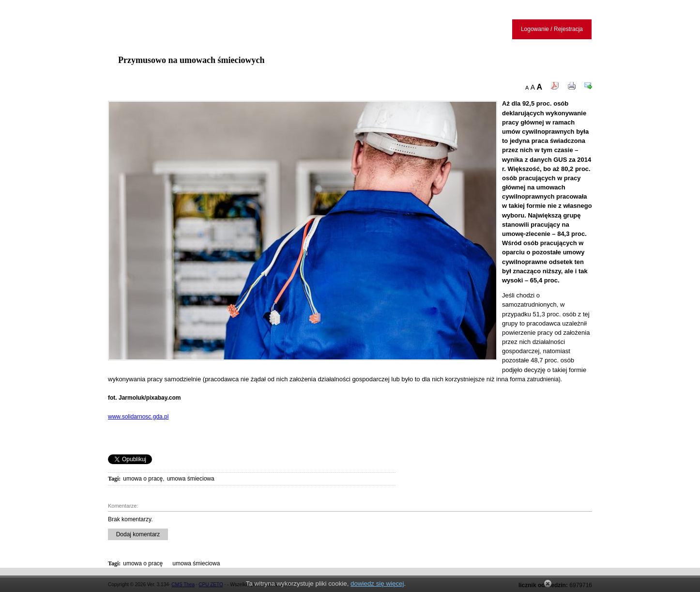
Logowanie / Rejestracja (552, 29)
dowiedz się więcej (377, 584)
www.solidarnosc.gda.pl (138, 417)
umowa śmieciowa (191, 479)
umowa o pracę (143, 479)
